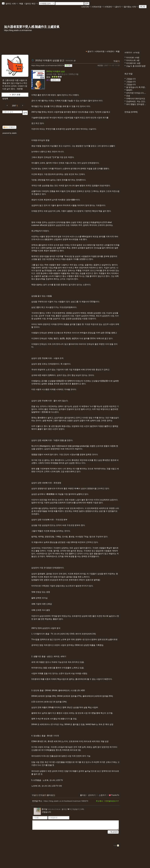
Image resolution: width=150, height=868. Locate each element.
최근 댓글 (128, 74)
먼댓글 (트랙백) (131, 112)
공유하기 (92, 795)
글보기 (90, 51)
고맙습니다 (131, 79)
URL (83, 809)
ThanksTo (114, 795)
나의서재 (86, 7)
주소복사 (99, 801)
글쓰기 (119, 7)
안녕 (128, 96)
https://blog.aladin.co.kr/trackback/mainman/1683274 (66, 801)
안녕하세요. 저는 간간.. (136, 101)
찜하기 (102, 795)
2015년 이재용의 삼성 (56, 71)
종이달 (44, 809)
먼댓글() (42, 795)
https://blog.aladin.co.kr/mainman (18, 30)
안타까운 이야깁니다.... (136, 93)
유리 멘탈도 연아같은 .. (136, 104)
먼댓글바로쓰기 (112, 801)
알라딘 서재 (11, 4)
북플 (21, 4)
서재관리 (109, 7)
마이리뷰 (69, 61)
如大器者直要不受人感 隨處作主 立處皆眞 (32, 27)
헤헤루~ (130, 90)
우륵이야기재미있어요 (136, 99)
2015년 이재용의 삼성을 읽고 (50, 60)
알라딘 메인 (31, 4)
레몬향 (100, 65)
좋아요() (51, 795)
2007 (14, 106)
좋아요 (83, 795)
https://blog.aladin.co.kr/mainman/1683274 (48, 65)
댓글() (117, 61)
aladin (14, 133)
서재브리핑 (97, 7)
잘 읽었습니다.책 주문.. (136, 87)
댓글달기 (76, 809)
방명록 (5, 99)
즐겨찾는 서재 (131, 7)
